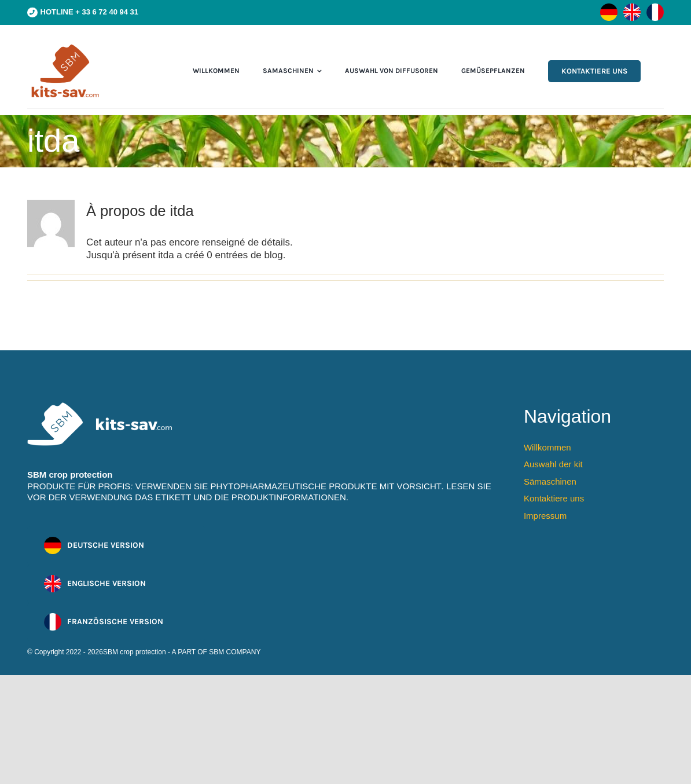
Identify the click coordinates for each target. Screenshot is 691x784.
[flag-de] (609, 8)
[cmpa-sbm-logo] (65, 47)
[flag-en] (632, 8)
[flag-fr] (655, 8)
